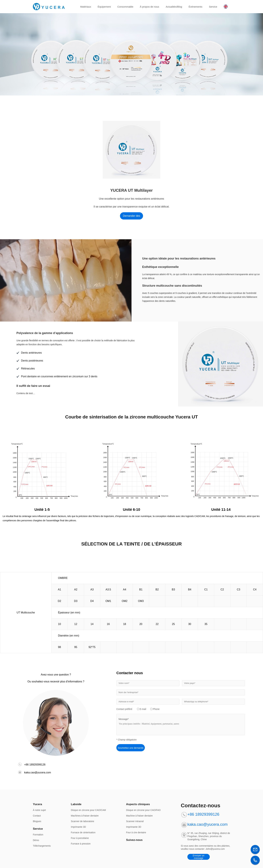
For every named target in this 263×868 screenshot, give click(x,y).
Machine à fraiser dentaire (139, 816)
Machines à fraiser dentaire (85, 816)
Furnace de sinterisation (83, 832)
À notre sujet (39, 810)
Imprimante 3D (78, 827)
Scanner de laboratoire (83, 821)
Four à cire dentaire (136, 832)
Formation (38, 835)
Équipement (104, 7)
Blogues (37, 821)
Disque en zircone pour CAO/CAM (88, 810)
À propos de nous (150, 7)
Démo (36, 840)
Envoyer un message (199, 857)
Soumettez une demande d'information (131, 749)
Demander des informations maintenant (132, 217)
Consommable (125, 7)
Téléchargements (42, 846)
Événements (196, 7)
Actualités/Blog (174, 7)
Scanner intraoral (135, 821)
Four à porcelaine (80, 838)
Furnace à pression (81, 844)
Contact (37, 816)
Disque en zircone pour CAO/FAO (143, 810)
